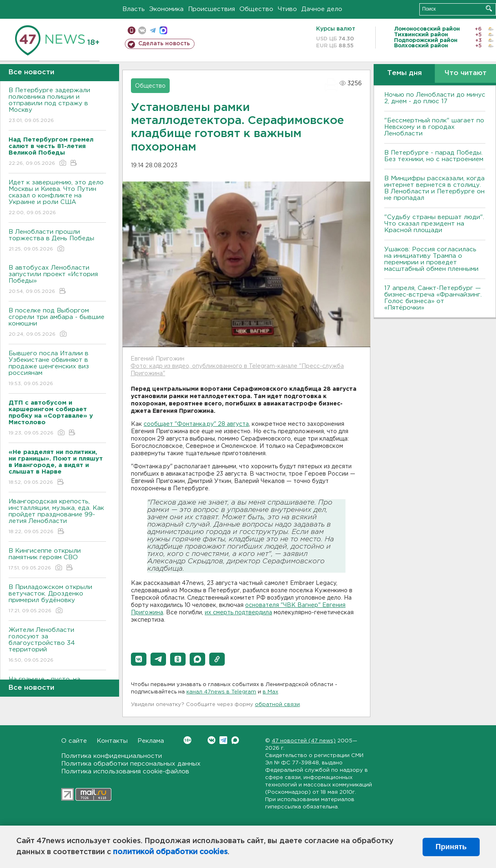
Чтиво (287, 9)
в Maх (270, 692)
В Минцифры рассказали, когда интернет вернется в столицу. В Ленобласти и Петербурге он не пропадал (434, 188)
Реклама (151, 741)
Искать (489, 8)
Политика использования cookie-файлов (125, 772)
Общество (256, 9)
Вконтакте (187, 740)
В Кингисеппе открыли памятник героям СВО (57, 560)
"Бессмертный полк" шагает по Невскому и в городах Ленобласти (434, 127)
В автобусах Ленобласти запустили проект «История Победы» (57, 280)
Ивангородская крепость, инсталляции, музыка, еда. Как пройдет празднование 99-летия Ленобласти (57, 517)
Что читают (466, 73)
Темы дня (404, 73)
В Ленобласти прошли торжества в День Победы (57, 241)
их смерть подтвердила (238, 613)
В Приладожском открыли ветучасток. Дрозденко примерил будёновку (57, 599)
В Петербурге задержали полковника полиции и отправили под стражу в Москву (57, 106)
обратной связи (277, 705)
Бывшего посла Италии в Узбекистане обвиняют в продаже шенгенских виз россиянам (57, 369)
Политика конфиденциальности (112, 756)
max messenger (163, 30)
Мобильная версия (132, 30)
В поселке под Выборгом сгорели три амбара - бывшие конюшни (57, 323)
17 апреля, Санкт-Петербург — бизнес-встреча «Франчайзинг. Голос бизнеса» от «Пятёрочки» (433, 298)
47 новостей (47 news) (304, 741)
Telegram (223, 740)
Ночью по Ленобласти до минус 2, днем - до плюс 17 (435, 98)
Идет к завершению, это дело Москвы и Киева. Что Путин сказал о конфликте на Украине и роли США (57, 198)
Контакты (112, 741)
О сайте (74, 741)
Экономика (166, 9)
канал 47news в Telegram (221, 692)
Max (235, 740)
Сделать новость (164, 44)
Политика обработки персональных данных (131, 764)
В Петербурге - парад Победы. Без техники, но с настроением (434, 156)
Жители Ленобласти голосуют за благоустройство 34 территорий (57, 645)
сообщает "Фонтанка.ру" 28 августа (196, 424)
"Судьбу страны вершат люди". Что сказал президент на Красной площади (434, 224)
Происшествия (211, 9)
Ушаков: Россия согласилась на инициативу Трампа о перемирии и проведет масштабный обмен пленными (431, 259)
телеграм (153, 30)
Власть (134, 9)
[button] (139, 659)
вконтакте (142, 30)
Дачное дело (322, 9)
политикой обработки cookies (170, 852)
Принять (451, 847)
